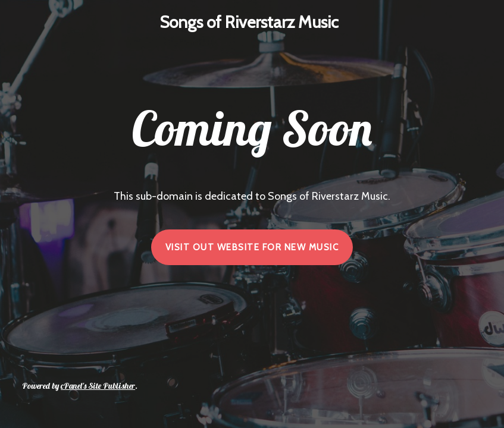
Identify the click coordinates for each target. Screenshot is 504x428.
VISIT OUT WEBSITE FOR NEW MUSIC (252, 247)
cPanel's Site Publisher (98, 386)
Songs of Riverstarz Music (249, 22)
